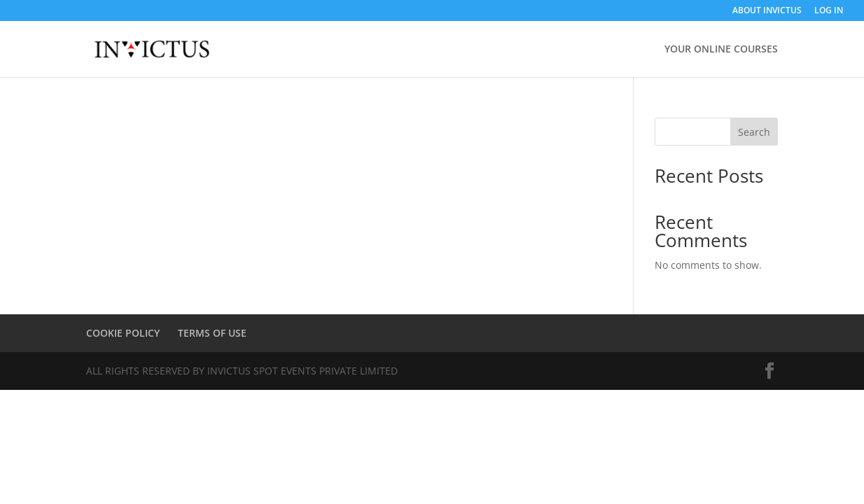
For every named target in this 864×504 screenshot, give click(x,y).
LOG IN (829, 11)
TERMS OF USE (212, 333)
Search (754, 132)
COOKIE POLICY (123, 333)
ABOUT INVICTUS (767, 11)
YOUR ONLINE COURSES (721, 50)
